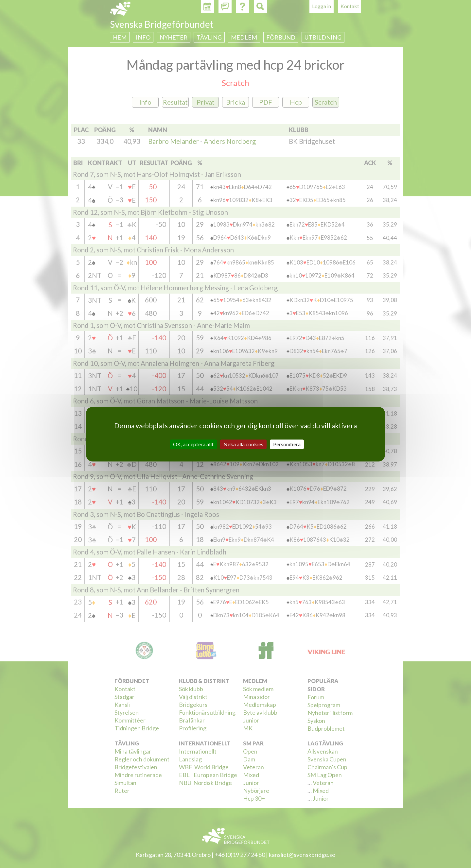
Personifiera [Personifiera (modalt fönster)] (287, 444)
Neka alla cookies (243, 444)
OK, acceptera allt (193, 444)
